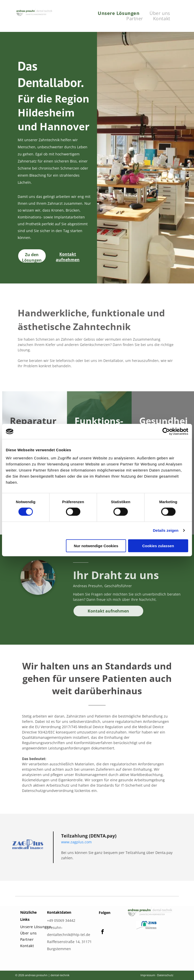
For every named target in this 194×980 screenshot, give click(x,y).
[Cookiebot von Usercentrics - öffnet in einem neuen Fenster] (166, 432)
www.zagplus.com (76, 842)
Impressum (148, 975)
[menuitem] (119, 13)
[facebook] (102, 932)
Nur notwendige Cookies (96, 546)
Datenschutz (165, 975)
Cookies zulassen (158, 546)
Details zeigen (166, 530)
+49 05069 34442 (61, 920)
